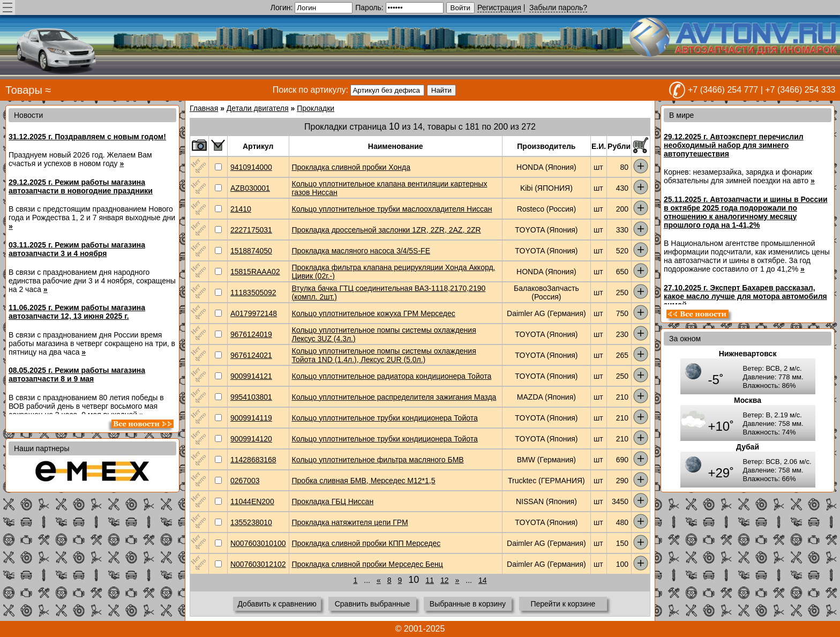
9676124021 (251, 355)
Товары (24, 90)
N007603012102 (258, 564)
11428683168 (253, 460)
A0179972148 (254, 313)
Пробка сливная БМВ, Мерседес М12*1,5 (364, 481)
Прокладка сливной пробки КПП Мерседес (366, 543)
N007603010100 (258, 543)
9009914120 (251, 439)
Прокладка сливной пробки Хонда (351, 167)
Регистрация (499, 8)
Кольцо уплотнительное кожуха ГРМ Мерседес (374, 313)
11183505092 (253, 293)
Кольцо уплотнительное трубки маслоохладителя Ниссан (392, 209)
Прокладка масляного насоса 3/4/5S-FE (361, 251)
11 (430, 580)
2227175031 (251, 230)
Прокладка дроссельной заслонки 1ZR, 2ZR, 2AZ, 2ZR (387, 230)
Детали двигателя (258, 108)
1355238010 (251, 522)
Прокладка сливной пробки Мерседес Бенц (367, 564)
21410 (241, 209)
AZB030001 (250, 188)
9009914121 (251, 376)
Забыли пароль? (558, 8)
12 (445, 580)
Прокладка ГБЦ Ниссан (333, 501)
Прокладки (316, 108)
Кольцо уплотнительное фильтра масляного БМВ (378, 460)
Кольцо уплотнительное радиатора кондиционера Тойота (392, 376)
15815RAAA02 (255, 272)
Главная (204, 108)
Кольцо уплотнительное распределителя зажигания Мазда (394, 397)
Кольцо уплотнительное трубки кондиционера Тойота (385, 418)
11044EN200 (252, 501)
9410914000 (251, 167)
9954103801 (251, 397)
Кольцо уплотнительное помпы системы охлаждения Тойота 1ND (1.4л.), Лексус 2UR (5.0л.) (384, 355)
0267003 (245, 481)
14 (483, 580)
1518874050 (251, 251)
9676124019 (251, 334)
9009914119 (251, 418)
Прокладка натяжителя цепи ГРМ (350, 522)
